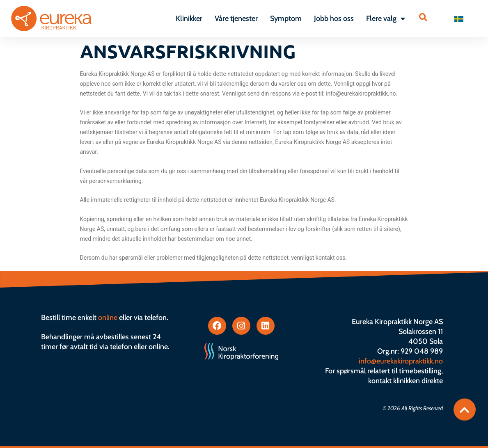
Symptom (286, 18)
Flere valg (386, 18)
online (108, 318)
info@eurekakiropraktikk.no (401, 361)
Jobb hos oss (334, 18)
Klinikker (189, 18)
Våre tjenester (236, 18)
